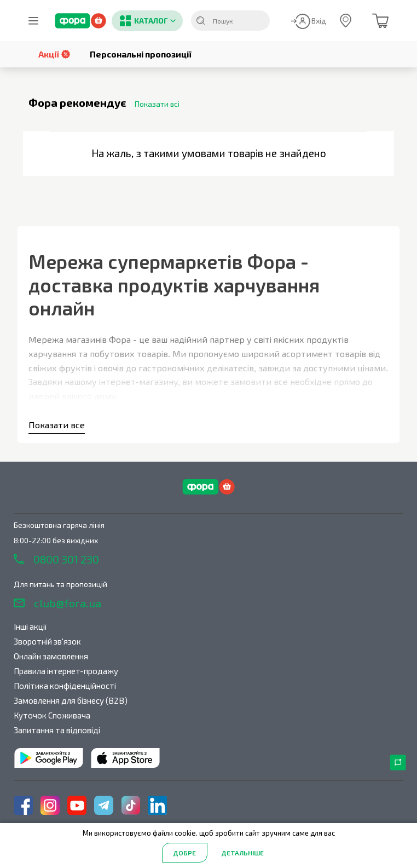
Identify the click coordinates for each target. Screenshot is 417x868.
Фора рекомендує (77, 103)
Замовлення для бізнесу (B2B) (71, 700)
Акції (54, 54)
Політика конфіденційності (65, 686)
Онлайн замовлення (51, 656)
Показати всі (157, 104)
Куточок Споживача (52, 715)
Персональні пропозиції (141, 54)
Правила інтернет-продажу (66, 671)
